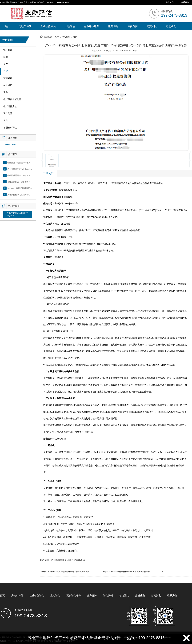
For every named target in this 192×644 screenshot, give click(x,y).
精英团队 (152, 26)
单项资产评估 (10, 128)
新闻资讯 (170, 2)
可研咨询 (8, 78)
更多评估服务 (92, 26)
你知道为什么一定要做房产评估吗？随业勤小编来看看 (30, 182)
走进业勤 (171, 26)
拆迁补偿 (8, 50)
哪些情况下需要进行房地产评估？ (22, 163)
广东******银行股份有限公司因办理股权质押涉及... (130, 572)
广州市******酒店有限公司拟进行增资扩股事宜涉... (69, 572)
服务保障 (113, 26)
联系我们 (185, 2)
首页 (7, 26)
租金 (6, 121)
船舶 (6, 57)
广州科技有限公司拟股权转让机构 (17, 214)
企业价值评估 (48, 26)
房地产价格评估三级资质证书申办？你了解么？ (28, 195)
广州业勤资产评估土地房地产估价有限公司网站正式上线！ (32, 169)
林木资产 (8, 85)
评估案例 (132, 26)
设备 (6, 92)
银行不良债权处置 (12, 99)
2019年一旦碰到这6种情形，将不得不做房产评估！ (29, 188)
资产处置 (8, 113)
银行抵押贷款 (10, 106)
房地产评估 (25, 26)
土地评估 (70, 26)
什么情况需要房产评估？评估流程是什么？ (26, 175)
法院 (6, 64)
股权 (6, 71)
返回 (164, 572)
